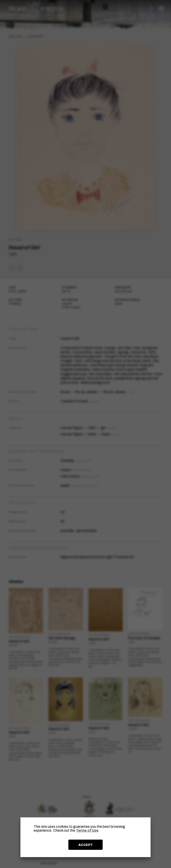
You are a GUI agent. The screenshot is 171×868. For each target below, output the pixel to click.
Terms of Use (87, 830)
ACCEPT (86, 845)
